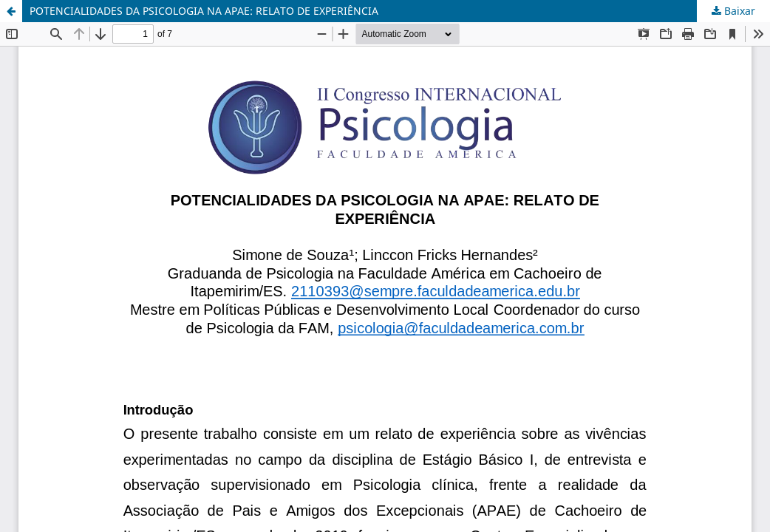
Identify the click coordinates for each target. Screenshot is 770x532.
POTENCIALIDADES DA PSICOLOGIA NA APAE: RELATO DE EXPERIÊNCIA (204, 11)
